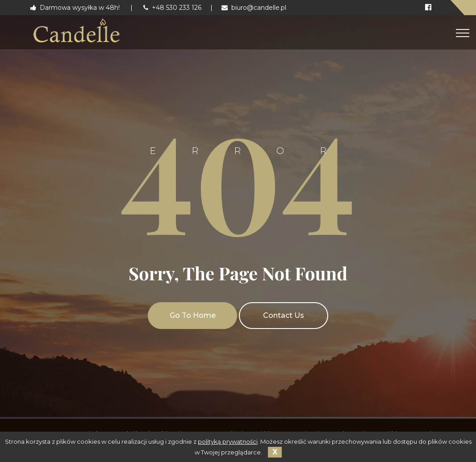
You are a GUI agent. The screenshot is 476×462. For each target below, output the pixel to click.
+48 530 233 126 (172, 8)
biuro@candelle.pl (254, 8)
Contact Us (284, 315)
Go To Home (193, 315)
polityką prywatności (228, 441)
